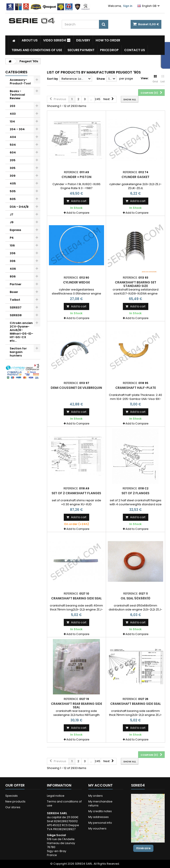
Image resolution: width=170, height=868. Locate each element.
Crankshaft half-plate (136, 388)
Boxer (14, 292)
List (163, 79)
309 (13, 176)
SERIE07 (16, 307)
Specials (12, 796)
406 (13, 269)
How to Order (108, 40)
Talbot (15, 300)
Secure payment (81, 50)
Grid (155, 79)
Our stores (13, 807)
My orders (96, 796)
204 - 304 (17, 129)
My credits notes (100, 811)
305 (13, 168)
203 (13, 106)
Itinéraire (143, 848)
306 (13, 261)
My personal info (100, 823)
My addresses (99, 817)
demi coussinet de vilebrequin (76, 388)
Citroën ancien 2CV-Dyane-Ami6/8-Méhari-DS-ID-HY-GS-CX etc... (21, 332)
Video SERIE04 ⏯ (57, 40)
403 (13, 114)
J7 (12, 214)
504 (13, 145)
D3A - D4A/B (19, 207)
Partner (16, 284)
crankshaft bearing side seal (76, 598)
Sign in (128, 6)
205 (13, 160)
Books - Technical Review (17, 95)
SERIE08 (16, 315)
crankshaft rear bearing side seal (76, 705)
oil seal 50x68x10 (135, 598)
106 (12, 245)
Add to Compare (78, 213)
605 (13, 199)
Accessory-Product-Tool (20, 82)
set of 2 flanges (135, 493)
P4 (12, 238)
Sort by (52, 79)
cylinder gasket (135, 177)
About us (30, 40)
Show (101, 79)
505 (13, 191)
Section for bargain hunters (18, 352)
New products (15, 801)
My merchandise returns (100, 803)
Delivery (83, 40)
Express (15, 230)
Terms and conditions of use (37, 50)
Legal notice (56, 796)
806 (13, 276)
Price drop (109, 50)
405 (13, 183)
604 (13, 152)
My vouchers (97, 828)
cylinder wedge (76, 282)
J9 (12, 222)
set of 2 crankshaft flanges (76, 493)
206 (13, 253)
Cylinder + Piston (76, 177)
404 (13, 137)
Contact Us (135, 50)
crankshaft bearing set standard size (136, 284)
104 (12, 121)
